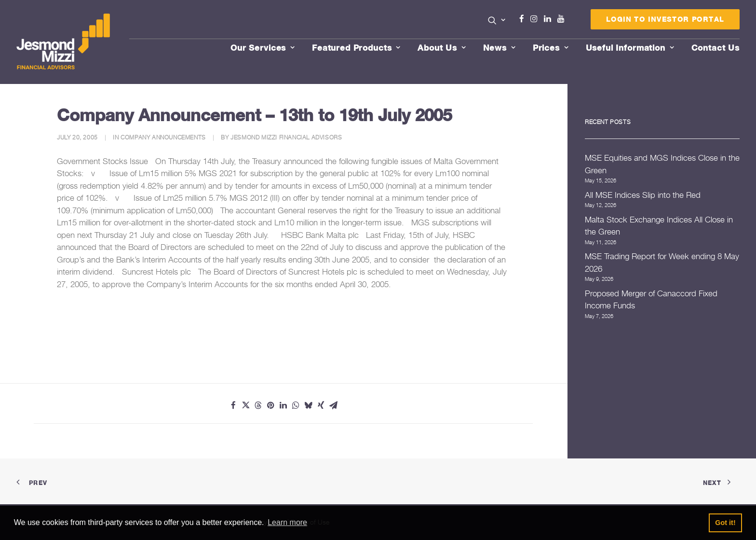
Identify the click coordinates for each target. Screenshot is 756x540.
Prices (551, 48)
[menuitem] (497, 21)
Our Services (263, 48)
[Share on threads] (258, 405)
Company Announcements (163, 137)
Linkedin (550, 19)
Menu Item (573, 21)
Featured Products (356, 48)
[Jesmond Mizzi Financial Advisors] (64, 42)
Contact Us (716, 48)
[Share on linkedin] (283, 405)
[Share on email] (334, 405)
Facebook (526, 19)
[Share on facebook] (233, 405)
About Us (442, 48)
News (499, 48)
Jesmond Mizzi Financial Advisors (286, 137)
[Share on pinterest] (271, 405)
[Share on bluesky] (309, 405)
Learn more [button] (287, 522)
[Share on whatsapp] (296, 405)
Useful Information (630, 48)
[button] (497, 20)
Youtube (563, 19)
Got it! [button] (725, 523)
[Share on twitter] (246, 405)
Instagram (536, 19)
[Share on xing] (321, 405)
